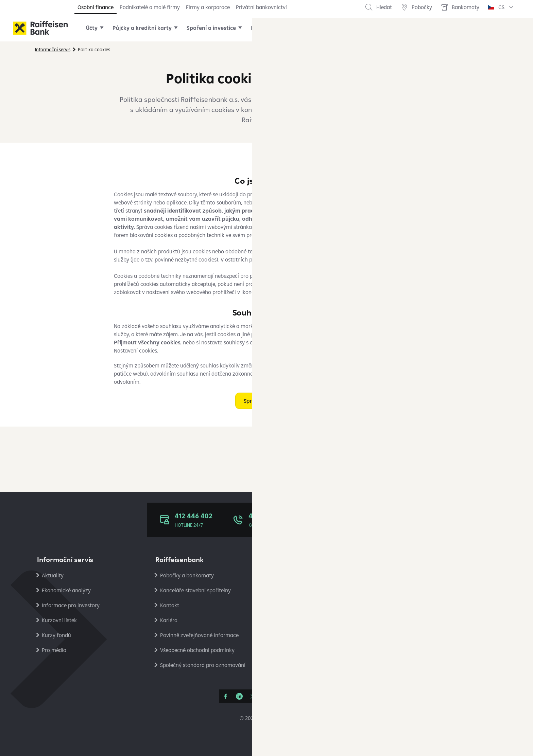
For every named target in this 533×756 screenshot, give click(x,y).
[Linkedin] (239, 696)
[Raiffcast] (307, 696)
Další (376, 28)
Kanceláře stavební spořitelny (195, 590)
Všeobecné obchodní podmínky (197, 650)
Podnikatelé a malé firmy (150, 7)
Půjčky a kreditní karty (142, 28)
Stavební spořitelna (420, 650)
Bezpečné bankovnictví (306, 620)
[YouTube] (266, 696)
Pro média (54, 650)
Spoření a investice (211, 28)
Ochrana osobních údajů (426, 575)
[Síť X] (253, 696)
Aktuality (53, 575)
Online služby (304, 28)
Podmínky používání (421, 590)
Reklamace (291, 605)
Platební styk (294, 635)
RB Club (406, 665)
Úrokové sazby (296, 590)
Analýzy (406, 620)
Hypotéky (262, 28)
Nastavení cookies (418, 605)
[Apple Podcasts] (294, 696)
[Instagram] (280, 696)
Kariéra (169, 620)
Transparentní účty (301, 650)
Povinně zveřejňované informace (199, 635)
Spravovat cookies (267, 401)
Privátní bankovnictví (261, 7)
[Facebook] (226, 696)
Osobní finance (96, 7)
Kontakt (170, 605)
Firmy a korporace (208, 7)
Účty (92, 28)
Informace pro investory (71, 605)
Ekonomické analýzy (66, 590)
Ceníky (286, 575)
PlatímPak (409, 635)
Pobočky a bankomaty (187, 575)
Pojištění (345, 28)
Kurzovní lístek (59, 620)
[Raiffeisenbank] (40, 28)
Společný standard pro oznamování (203, 665)
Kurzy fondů (56, 635)
